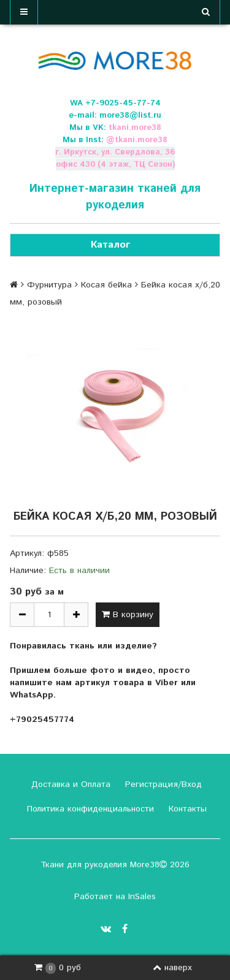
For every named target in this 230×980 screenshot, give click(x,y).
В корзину (128, 615)
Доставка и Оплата (69, 784)
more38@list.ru (130, 116)
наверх (172, 968)
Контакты (186, 809)
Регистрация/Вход (162, 784)
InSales (142, 897)
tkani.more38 (135, 128)
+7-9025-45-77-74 (123, 103)
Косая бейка (106, 285)
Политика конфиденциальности (89, 809)
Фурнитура (49, 285)
